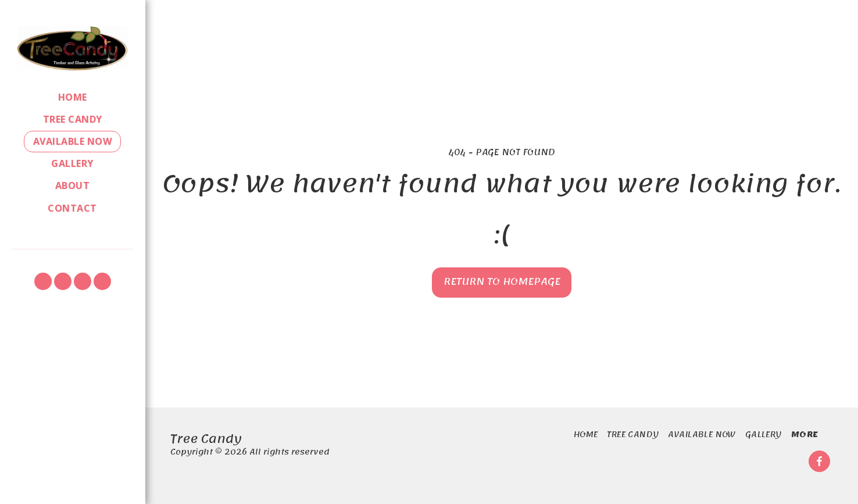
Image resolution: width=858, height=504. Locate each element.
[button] (43, 281)
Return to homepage (502, 282)
